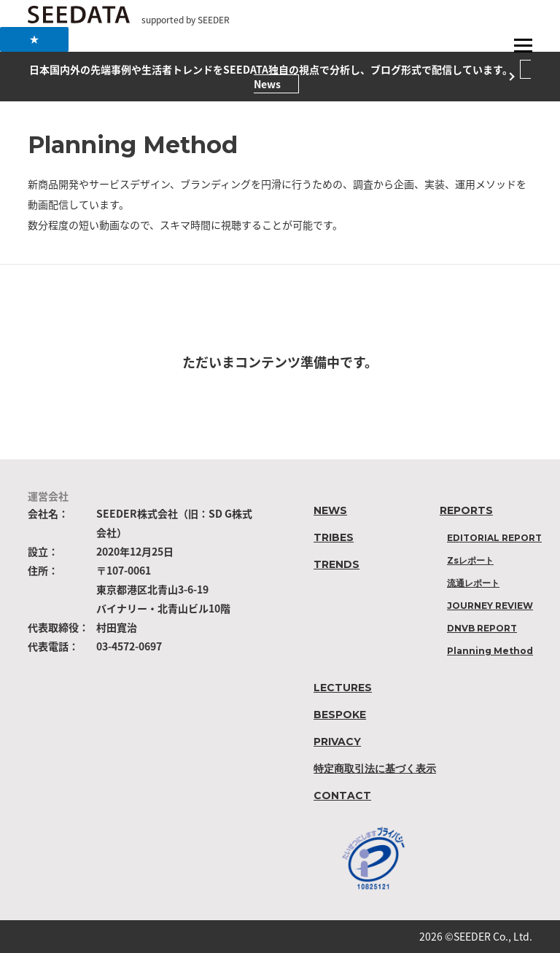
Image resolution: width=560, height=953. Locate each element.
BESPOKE (340, 715)
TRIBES (334, 537)
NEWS (330, 510)
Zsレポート (470, 560)
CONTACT (342, 796)
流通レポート (473, 583)
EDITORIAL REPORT (494, 538)
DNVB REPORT (482, 628)
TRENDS (337, 564)
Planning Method (490, 651)
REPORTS (466, 510)
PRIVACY (337, 742)
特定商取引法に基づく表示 (375, 769)
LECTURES (343, 688)
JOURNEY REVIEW (490, 606)
